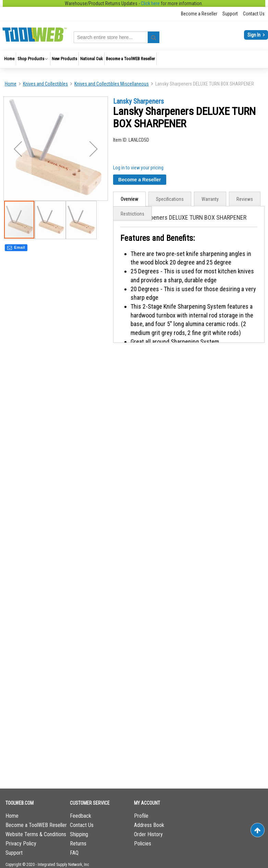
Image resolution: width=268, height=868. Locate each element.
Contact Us (254, 14)
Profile (141, 816)
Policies (143, 844)
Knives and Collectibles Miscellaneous (112, 84)
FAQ (74, 853)
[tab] (129, 199)
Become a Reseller (199, 14)
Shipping (79, 834)
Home (11, 84)
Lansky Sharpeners (138, 101)
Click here (150, 3)
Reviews (245, 199)
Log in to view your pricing (138, 168)
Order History (148, 834)
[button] (18, 149)
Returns (78, 844)
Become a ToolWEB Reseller (36, 825)
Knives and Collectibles (45, 84)
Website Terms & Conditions (36, 834)
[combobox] (117, 37)
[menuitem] (9, 59)
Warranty (210, 199)
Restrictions (132, 214)
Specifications (170, 199)
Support (230, 14)
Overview (129, 199)
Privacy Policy (21, 844)
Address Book (149, 825)
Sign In (254, 35)
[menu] (134, 59)
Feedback (81, 816)
